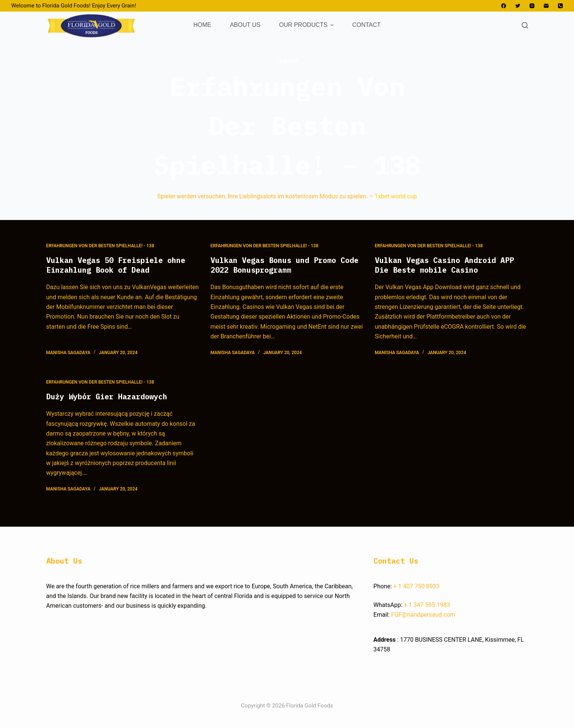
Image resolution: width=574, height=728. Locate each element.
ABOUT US (245, 25)
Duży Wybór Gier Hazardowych (107, 396)
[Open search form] (525, 25)
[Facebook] (504, 6)
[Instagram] (532, 6)
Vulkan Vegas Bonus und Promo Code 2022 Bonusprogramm (285, 265)
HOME (202, 25)
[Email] (546, 6)
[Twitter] (518, 6)
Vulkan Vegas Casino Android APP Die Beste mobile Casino (444, 265)
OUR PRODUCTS (307, 25)
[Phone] (560, 6)
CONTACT (366, 25)
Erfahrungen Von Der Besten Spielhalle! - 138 (100, 246)
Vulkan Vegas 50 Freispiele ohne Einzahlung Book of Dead (116, 265)
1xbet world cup (396, 196)
